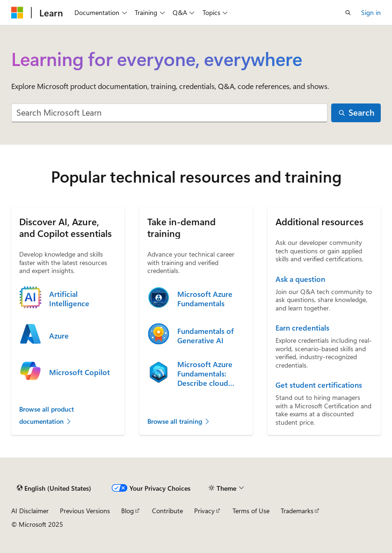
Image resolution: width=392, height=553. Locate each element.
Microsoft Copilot (80, 372)
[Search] (356, 113)
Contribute (167, 511)
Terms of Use (251, 511)
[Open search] (348, 13)
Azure (59, 336)
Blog (127, 511)
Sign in (371, 12)
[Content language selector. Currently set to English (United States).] (54, 488)
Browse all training (179, 421)
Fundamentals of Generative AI (206, 336)
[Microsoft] (17, 13)
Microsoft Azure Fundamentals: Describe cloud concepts (205, 374)
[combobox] (169, 113)
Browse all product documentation (47, 415)
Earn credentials (302, 328)
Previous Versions (85, 511)
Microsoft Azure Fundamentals (205, 299)
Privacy (204, 511)
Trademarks (297, 511)
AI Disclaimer (30, 511)
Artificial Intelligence (69, 299)
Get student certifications (319, 385)
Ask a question (300, 279)
